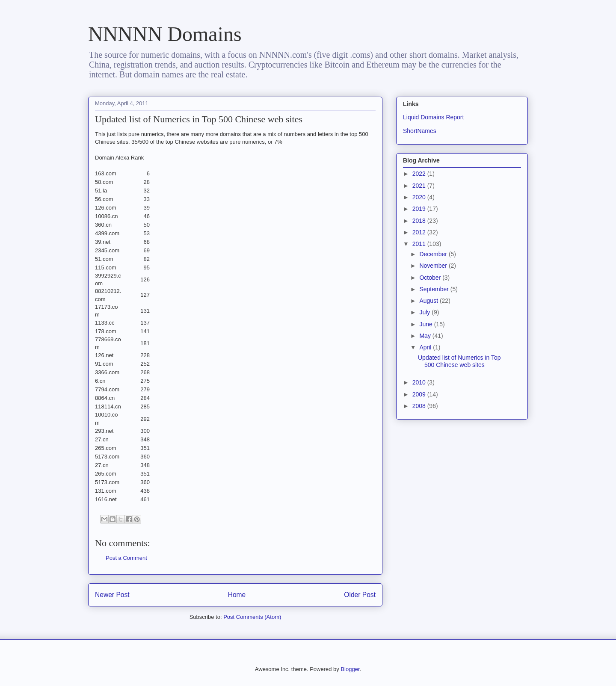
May (426, 336)
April (426, 347)
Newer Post (112, 595)
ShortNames (420, 131)
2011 (420, 244)
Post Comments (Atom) (252, 617)
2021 (420, 186)
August (429, 301)
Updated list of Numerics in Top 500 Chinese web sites (459, 361)
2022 (420, 174)
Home (237, 595)
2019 (420, 209)
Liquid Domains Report (433, 117)
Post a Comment (126, 558)
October (431, 278)
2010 (420, 382)
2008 (420, 406)
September (435, 289)
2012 (420, 232)
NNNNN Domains (165, 34)
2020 (420, 197)
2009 (420, 394)
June (426, 324)
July (425, 312)
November (434, 266)
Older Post (360, 595)
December (434, 254)
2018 (420, 221)
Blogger (350, 669)
